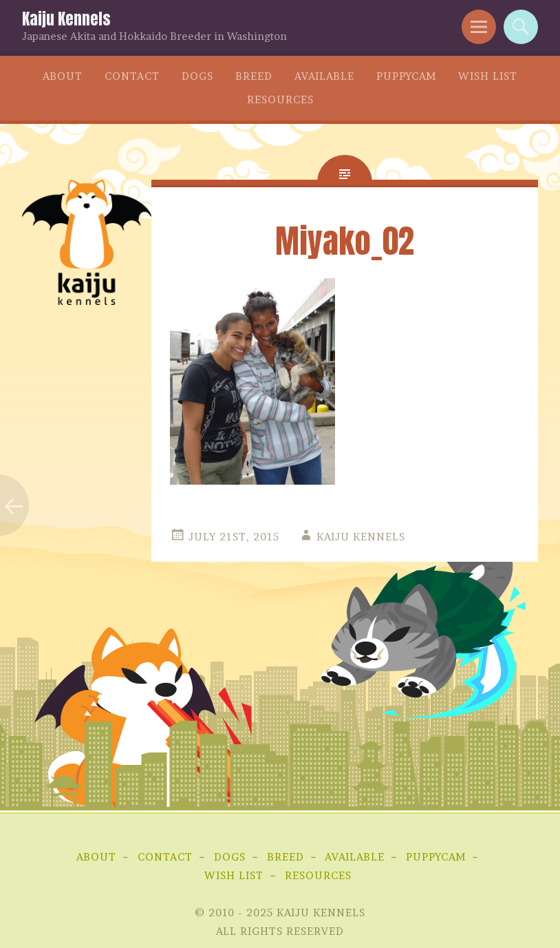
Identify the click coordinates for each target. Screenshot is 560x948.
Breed (254, 76)
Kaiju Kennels (66, 19)
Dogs (197, 76)
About (63, 76)
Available (324, 76)
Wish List (488, 76)
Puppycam (406, 76)
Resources (280, 99)
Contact (132, 76)
